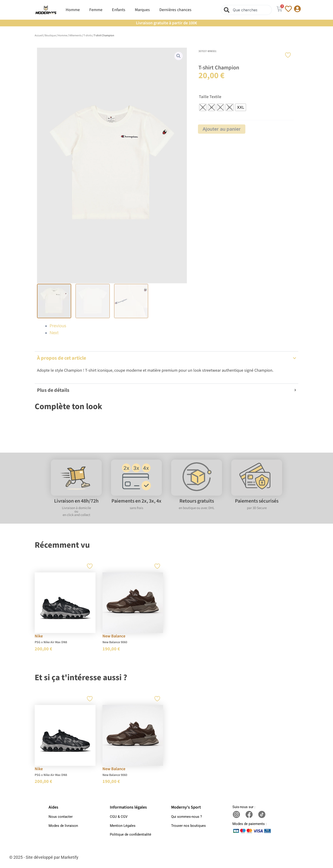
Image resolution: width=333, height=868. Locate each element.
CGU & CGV (119, 816)
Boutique (50, 36)
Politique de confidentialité (131, 834)
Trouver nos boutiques (188, 825)
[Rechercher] (228, 10)
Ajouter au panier (222, 129)
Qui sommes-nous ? (187, 816)
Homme (63, 36)
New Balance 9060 (115, 642)
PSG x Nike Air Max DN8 (51, 642)
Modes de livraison (63, 825)
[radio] (203, 107)
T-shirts (88, 36)
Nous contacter (61, 816)
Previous (58, 325)
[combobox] (246, 10)
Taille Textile (210, 97)
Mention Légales (123, 825)
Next (54, 332)
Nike (39, 635)
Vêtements (75, 36)
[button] (179, 56)
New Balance (114, 635)
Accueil (39, 36)
